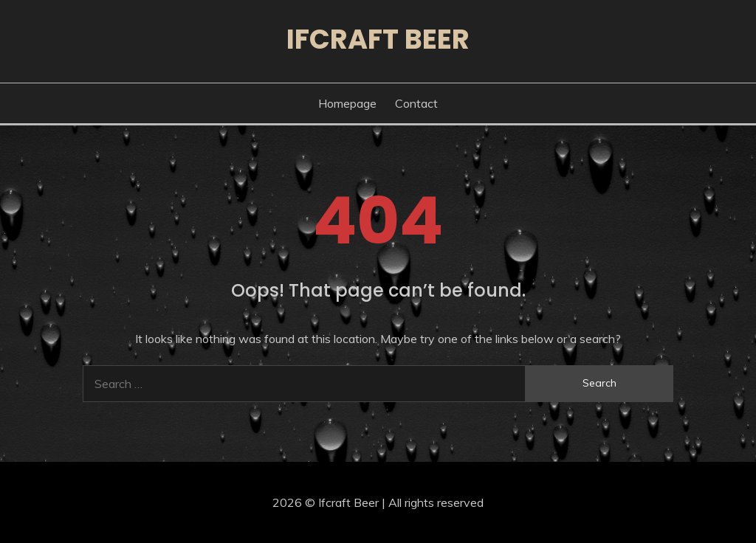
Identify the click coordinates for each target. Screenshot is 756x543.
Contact (416, 103)
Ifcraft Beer (378, 39)
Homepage (347, 103)
